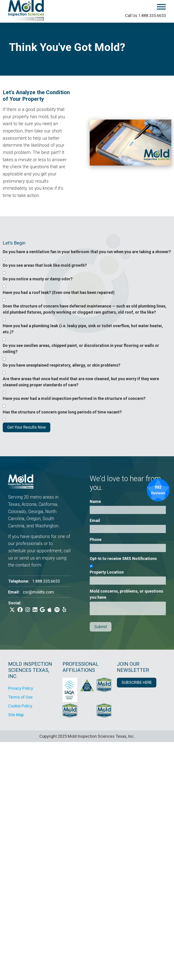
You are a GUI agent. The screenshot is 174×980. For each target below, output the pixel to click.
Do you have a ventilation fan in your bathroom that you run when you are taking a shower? (87, 252)
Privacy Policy (21, 688)
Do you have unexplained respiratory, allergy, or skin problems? (62, 365)
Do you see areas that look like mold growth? (45, 265)
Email (95, 520)
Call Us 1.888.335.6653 (145, 16)
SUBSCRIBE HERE (137, 682)
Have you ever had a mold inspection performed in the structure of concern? (74, 398)
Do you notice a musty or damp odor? (38, 279)
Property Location (107, 572)
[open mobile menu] (149, 8)
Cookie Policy (20, 706)
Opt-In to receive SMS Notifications (123, 558)
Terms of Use (20, 697)
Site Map (16, 715)
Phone (96, 539)
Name (95, 501)
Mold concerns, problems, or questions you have (126, 594)
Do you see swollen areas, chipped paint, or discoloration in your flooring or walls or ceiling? (81, 348)
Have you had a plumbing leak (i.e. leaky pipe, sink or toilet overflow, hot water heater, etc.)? (83, 329)
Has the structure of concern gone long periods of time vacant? (62, 412)
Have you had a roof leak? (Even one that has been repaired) (59, 292)
